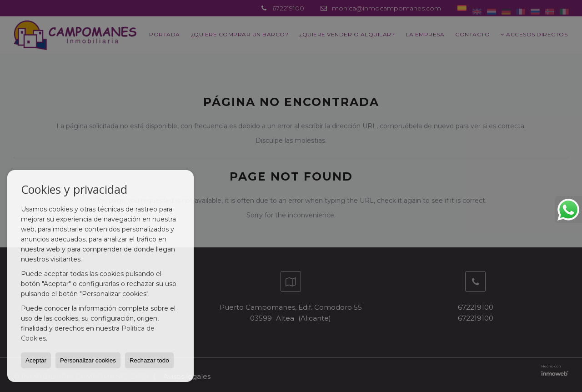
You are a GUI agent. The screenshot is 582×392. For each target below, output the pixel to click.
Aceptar (36, 360)
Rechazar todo (149, 360)
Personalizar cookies (88, 360)
